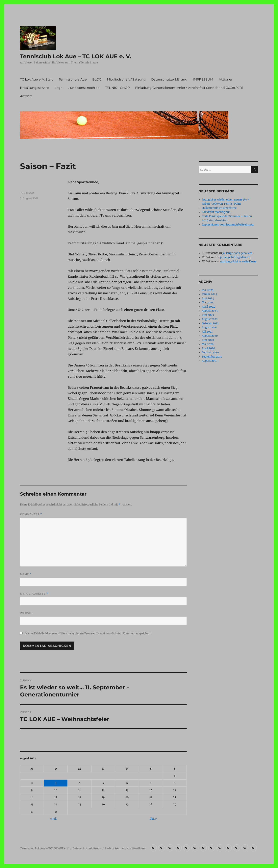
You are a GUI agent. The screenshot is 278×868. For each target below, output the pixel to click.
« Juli (53, 819)
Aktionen (226, 79)
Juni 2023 (208, 315)
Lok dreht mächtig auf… (217, 212)
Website (27, 613)
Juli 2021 (207, 332)
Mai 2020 (208, 344)
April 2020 (208, 348)
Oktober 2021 (210, 323)
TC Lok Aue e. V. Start (37, 79)
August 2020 (210, 336)
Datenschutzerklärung (169, 79)
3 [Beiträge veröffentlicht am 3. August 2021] (56, 783)
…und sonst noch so (84, 88)
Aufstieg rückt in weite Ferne (238, 261)
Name (26, 574)
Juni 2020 (208, 340)
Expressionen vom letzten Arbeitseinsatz (228, 225)
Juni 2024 (208, 298)
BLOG (97, 79)
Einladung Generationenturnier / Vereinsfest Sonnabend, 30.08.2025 (189, 88)
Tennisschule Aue (73, 79)
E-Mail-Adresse (34, 594)
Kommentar (31, 514)
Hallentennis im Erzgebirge (219, 208)
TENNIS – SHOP (117, 88)
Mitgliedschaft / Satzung (126, 79)
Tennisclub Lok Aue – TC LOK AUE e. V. (76, 56)
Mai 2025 (208, 290)
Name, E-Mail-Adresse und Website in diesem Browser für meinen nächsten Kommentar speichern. (89, 633)
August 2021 (210, 328)
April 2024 (208, 307)
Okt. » (153, 819)
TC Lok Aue (27, 193)
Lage (59, 88)
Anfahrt (26, 96)
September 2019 (212, 357)
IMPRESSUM (203, 79)
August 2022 (210, 319)
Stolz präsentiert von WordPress (125, 848)
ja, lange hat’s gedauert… (238, 253)
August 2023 (210, 311)
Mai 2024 (208, 303)
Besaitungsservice (35, 88)
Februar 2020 (210, 352)
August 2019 (210, 361)
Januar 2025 (209, 294)
